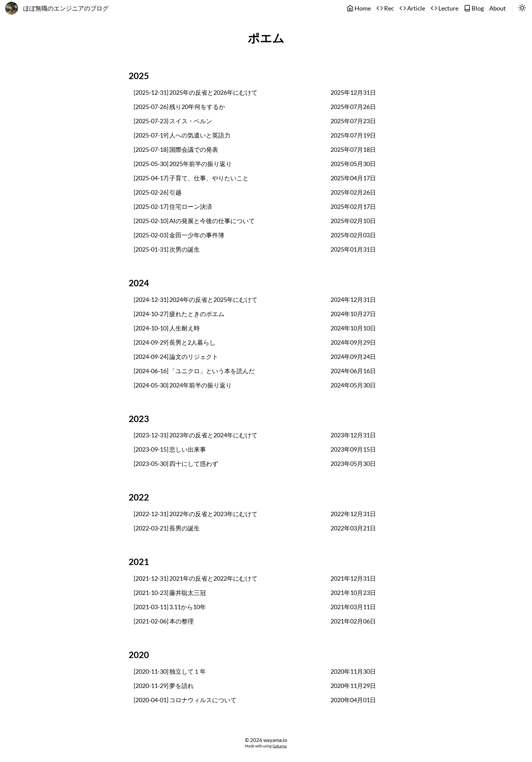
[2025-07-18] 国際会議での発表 (176, 150)
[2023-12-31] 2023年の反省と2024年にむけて (196, 435)
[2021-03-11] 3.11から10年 (170, 607)
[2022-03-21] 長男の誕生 (167, 528)
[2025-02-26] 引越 (158, 192)
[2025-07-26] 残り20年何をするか (179, 107)
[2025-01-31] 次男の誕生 (167, 249)
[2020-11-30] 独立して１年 (170, 672)
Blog (474, 8)
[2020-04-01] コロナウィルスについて (185, 700)
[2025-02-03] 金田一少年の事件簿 (179, 235)
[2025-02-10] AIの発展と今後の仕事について (194, 221)
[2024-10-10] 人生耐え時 (167, 328)
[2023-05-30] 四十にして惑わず (176, 464)
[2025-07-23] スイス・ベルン (173, 121)
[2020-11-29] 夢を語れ (164, 686)
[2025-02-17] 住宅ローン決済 (173, 207)
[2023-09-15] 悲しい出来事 (170, 449)
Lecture (444, 8)
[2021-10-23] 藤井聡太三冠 (170, 593)
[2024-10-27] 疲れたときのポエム (179, 314)
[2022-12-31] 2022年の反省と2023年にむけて (196, 514)
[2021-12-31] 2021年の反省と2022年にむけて (196, 578)
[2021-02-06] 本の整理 (164, 621)
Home (359, 8)
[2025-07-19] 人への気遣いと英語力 (182, 135)
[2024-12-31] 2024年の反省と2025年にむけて (196, 300)
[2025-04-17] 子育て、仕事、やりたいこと (191, 178)
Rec (385, 8)
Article (412, 8)
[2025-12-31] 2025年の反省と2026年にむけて (196, 93)
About (498, 8)
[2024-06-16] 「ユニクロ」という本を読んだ (194, 371)
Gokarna (280, 746)
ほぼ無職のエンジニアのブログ (66, 8)
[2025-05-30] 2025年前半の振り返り (183, 164)
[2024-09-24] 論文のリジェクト (176, 357)
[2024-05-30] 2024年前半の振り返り (183, 385)
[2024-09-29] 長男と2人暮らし (175, 342)
